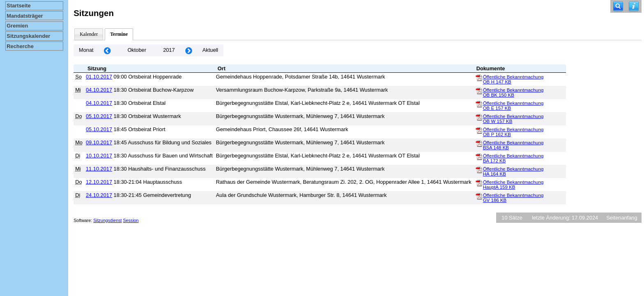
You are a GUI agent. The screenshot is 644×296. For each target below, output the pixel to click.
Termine (119, 34)
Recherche (20, 46)
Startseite (18, 6)
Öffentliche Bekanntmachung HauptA (513, 185)
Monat (86, 50)
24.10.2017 (99, 195)
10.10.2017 (99, 156)
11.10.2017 (99, 169)
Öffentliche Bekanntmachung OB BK (513, 92)
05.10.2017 (99, 116)
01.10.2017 (99, 77)
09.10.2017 (99, 142)
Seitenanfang (622, 218)
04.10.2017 (99, 90)
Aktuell (210, 50)
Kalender (89, 34)
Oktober (137, 50)
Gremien (17, 26)
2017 (169, 50)
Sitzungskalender (28, 36)
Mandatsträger (25, 16)
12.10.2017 (99, 182)
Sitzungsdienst (107, 220)
